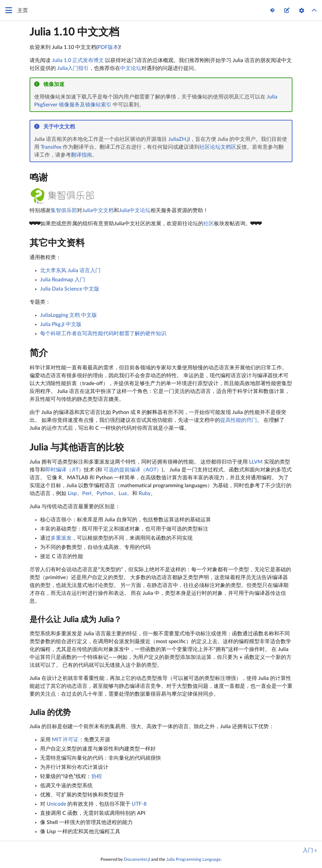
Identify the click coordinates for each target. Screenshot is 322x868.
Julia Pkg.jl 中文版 (61, 324)
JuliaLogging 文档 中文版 (69, 315)
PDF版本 (108, 47)
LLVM (256, 462)
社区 (209, 224)
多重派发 (61, 538)
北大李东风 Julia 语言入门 (70, 271)
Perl (87, 493)
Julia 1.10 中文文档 (74, 32)
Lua (123, 493)
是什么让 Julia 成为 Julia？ (76, 620)
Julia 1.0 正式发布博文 (78, 60)
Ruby (145, 493)
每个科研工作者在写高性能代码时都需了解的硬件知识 (103, 334)
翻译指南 (81, 155)
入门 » (310, 850)
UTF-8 (139, 804)
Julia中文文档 (98, 210)
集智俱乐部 (64, 210)
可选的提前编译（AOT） (133, 470)
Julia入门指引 (73, 68)
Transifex (51, 147)
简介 (39, 353)
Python (105, 493)
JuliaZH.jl (179, 139)
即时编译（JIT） (65, 470)
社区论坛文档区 (218, 147)
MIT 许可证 (65, 740)
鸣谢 (39, 178)
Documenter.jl (137, 859)
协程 (97, 776)
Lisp (72, 493)
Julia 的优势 (50, 713)
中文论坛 (131, 68)
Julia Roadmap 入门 (63, 280)
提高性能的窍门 (239, 420)
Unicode (56, 804)
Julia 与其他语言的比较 (77, 447)
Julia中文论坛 (135, 210)
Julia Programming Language (194, 859)
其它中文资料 (57, 243)
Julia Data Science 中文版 (70, 289)
